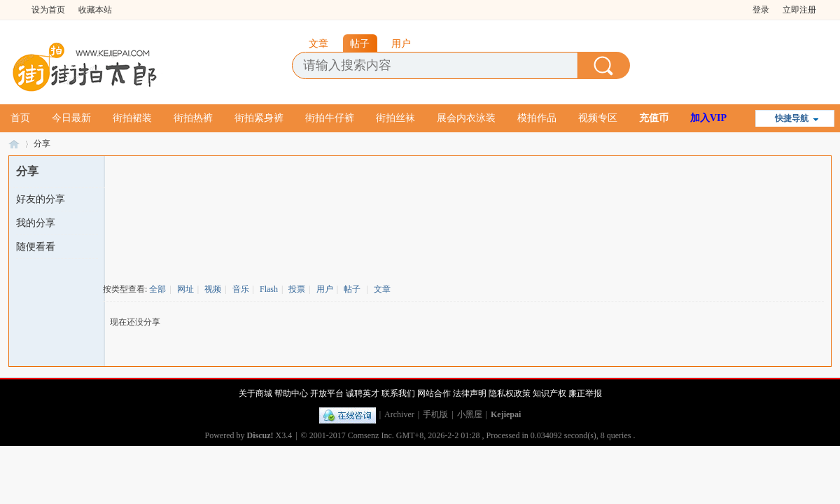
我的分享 (36, 223)
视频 (213, 289)
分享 (42, 143)
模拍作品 (537, 118)
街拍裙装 (132, 118)
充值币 (654, 118)
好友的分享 (41, 199)
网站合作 (434, 393)
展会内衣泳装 (466, 118)
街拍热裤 (193, 118)
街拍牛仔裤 (330, 118)
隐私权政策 (510, 393)
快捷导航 (792, 118)
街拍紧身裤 (259, 118)
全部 (157, 289)
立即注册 (799, 10)
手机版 (435, 414)
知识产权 (549, 393)
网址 (185, 289)
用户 (325, 289)
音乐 (241, 289)
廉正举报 (585, 393)
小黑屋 (470, 414)
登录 (761, 10)
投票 (297, 289)
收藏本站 (95, 10)
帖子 (352, 289)
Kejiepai (506, 414)
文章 (382, 289)
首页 (20, 118)
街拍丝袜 (395, 118)
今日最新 (71, 118)
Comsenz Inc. (371, 435)
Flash (269, 289)
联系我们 (398, 393)
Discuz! (260, 435)
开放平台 (327, 393)
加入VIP (708, 118)
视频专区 (598, 118)
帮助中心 (291, 393)
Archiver (399, 414)
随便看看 (36, 247)
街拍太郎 (14, 144)
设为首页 (48, 10)
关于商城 (255, 393)
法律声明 (470, 393)
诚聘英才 (363, 393)
